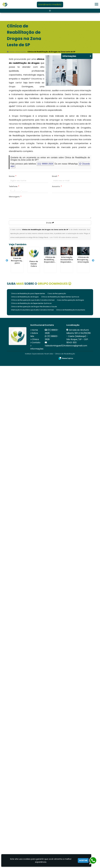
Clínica (35, 339)
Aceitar (83, 860)
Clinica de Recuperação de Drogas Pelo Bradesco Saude (34, 307)
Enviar (50, 223)
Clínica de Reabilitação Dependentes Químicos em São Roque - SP (51, 263)
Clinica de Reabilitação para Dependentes (28, 293)
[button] (96, 4)
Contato (36, 342)
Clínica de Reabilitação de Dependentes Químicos (31, 303)
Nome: (13, 176)
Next (93, 261)
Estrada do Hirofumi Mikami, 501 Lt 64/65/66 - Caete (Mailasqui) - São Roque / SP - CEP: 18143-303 (79, 336)
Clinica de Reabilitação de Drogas (25, 297)
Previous (7, 261)
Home (35, 330)
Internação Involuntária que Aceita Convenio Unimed (32, 310)
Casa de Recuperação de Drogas (70, 300)
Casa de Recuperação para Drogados (18, 262)
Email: (55, 176)
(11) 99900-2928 (45, 164)
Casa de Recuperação (57, 293)
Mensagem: (15, 197)
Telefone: (14, 186)
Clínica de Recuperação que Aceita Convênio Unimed (33, 300)
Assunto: (57, 186)
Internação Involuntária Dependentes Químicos (67, 261)
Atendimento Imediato (50, 5)
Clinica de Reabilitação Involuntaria (71, 310)
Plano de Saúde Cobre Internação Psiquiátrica (34, 266)
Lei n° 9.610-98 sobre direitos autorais (64, 237)
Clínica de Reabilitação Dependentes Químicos (60, 297)
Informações (37, 349)
